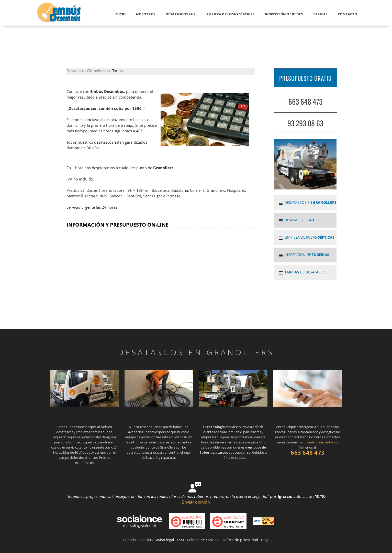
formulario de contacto (320, 442)
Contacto (348, 14)
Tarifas (320, 14)
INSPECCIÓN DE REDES (284, 14)
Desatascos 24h (180, 14)
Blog (265, 540)
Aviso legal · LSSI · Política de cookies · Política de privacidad (207, 540)
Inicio (120, 14)
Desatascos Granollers (86, 71)
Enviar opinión (196, 502)
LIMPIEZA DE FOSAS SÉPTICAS (230, 14)
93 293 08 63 (305, 123)
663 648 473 (305, 102)
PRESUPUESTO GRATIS (305, 78)
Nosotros (146, 14)
